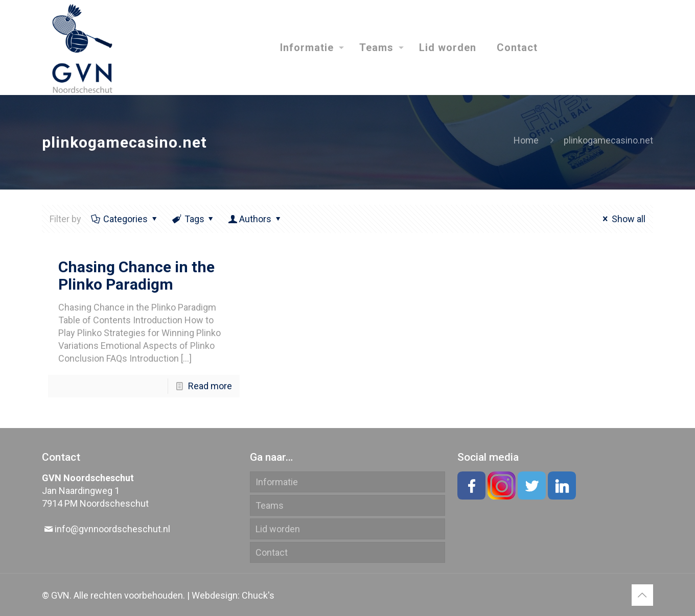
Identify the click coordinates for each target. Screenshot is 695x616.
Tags (194, 219)
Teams (270, 505)
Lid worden (278, 529)
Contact (272, 552)
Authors (255, 219)
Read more (210, 386)
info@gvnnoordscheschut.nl (112, 529)
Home (526, 140)
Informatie (277, 482)
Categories (125, 219)
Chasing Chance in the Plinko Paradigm (136, 276)
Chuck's (258, 595)
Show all (622, 219)
